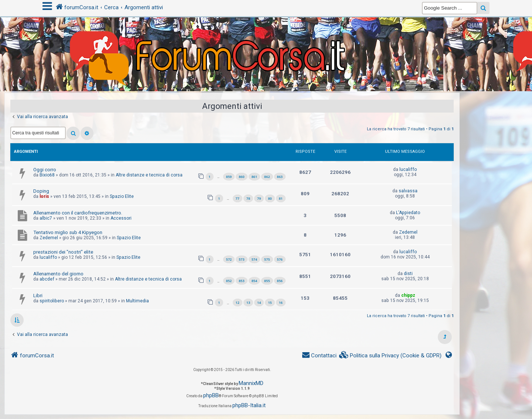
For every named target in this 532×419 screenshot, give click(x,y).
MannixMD (251, 383)
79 (259, 198)
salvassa (408, 191)
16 (281, 303)
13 (248, 303)
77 (238, 198)
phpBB (211, 395)
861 (254, 177)
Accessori (121, 218)
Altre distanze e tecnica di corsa (149, 175)
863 (280, 177)
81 (281, 198)
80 (270, 198)
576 (280, 259)
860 (241, 177)
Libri (38, 296)
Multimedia (137, 301)
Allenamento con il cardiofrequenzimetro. (78, 213)
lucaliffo (408, 169)
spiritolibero (52, 301)
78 (248, 198)
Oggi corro (45, 170)
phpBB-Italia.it (249, 405)
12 (238, 303)
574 (254, 259)
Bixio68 (47, 175)
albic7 (46, 218)
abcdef (47, 279)
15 (270, 303)
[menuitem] (391, 356)
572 (229, 259)
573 (241, 259)
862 (267, 177)
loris (44, 196)
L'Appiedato (408, 213)
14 (259, 303)
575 (267, 259)
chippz (408, 295)
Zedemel (49, 238)
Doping (41, 191)
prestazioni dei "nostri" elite (63, 252)
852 (229, 281)
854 (254, 281)
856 (280, 281)
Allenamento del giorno (58, 274)
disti (408, 274)
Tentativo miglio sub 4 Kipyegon (68, 232)
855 (267, 281)
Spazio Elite (122, 196)
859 (229, 177)
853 (241, 281)
